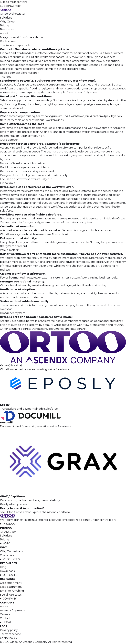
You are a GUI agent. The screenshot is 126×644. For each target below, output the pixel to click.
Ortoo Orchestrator (13, 14)
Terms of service (10, 634)
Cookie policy (9, 638)
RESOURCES (11, 559)
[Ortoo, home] (63, 10)
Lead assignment (11, 587)
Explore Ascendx (28, 73)
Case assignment (11, 583)
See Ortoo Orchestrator (15, 512)
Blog (3, 567)
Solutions (6, 18)
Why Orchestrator (12, 551)
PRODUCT (10, 524)
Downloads (7, 571)
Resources (7, 29)
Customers (7, 555)
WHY (6, 543)
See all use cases (11, 595)
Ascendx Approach (12, 610)
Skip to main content (14, 2)
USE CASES (10, 575)
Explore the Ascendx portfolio (50, 512)
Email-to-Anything (12, 591)
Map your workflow (13, 37)
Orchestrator (8, 532)
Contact (16, 6)
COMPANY (10, 599)
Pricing (5, 26)
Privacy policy (9, 630)
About (4, 33)
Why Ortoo (7, 22)
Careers (5, 614)
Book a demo (34, 37)
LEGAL (7, 622)
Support (5, 6)
